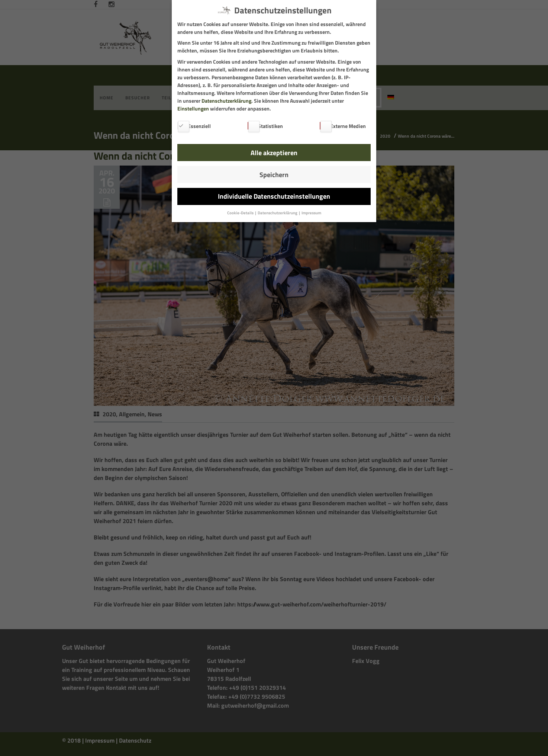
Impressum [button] (311, 213)
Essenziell (194, 126)
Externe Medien (343, 126)
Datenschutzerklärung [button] (278, 213)
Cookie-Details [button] (241, 213)
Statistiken (265, 126)
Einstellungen (193, 108)
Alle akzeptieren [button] (274, 153)
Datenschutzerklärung (226, 101)
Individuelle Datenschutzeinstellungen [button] (274, 196)
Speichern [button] (274, 175)
